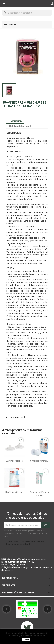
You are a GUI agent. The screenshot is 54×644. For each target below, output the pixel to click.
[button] (6, 609)
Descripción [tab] (15, 121)
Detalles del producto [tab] (21, 126)
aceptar (26, 639)
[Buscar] (27, 13)
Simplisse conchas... (39, 461)
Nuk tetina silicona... (15, 492)
